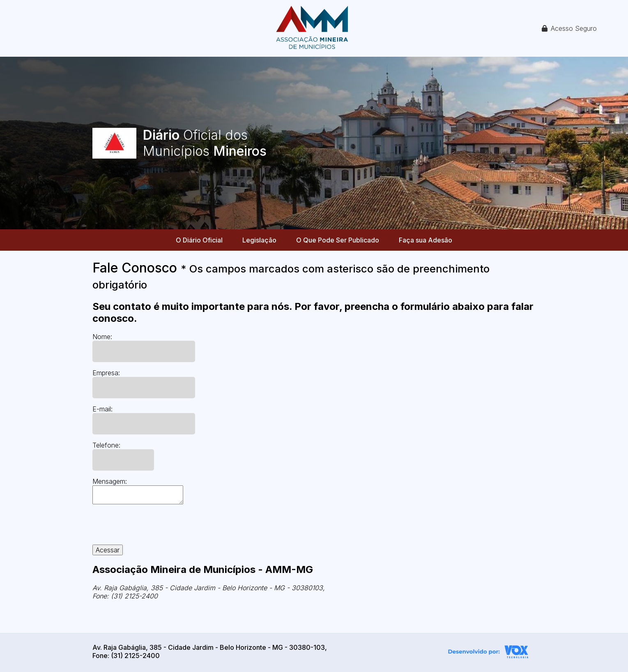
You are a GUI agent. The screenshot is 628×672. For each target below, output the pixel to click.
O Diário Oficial (199, 240)
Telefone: (106, 445)
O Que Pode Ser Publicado (338, 240)
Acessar (108, 550)
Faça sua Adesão (426, 240)
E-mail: (102, 409)
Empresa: (106, 373)
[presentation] (155, 529)
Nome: (102, 337)
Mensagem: (110, 481)
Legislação (259, 240)
